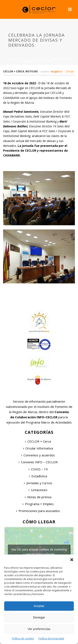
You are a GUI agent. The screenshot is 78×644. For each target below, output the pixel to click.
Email (70, 72)
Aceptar (39, 606)
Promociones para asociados (38, 511)
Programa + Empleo (38, 504)
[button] (72, 560)
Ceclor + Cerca (14, 71)
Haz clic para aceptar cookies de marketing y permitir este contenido (39, 552)
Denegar (39, 617)
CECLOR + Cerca (38, 441)
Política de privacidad (51, 638)
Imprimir (57, 72)
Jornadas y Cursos (38, 483)
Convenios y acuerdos (38, 455)
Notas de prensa (38, 497)
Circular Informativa (38, 448)
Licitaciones (38, 490)
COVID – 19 (38, 469)
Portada (10, 59)
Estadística (38, 476)
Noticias (32, 71)
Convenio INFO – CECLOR (38, 462)
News (23, 59)
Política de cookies (23, 638)
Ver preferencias (39, 629)
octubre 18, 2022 (50, 71)
